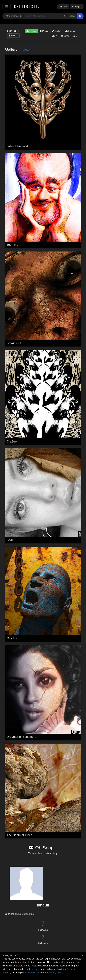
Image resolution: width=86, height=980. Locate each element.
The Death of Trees (20, 835)
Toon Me (13, 245)
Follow (31, 31)
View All (27, 50)
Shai (10, 540)
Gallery (57, 31)
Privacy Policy (56, 973)
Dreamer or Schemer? (22, 737)
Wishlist (13, 35)
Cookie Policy (32, 973)
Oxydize (12, 638)
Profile (44, 31)
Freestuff (71, 31)
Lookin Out (14, 343)
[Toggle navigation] (7, 7)
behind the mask (18, 146)
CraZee (12, 442)
